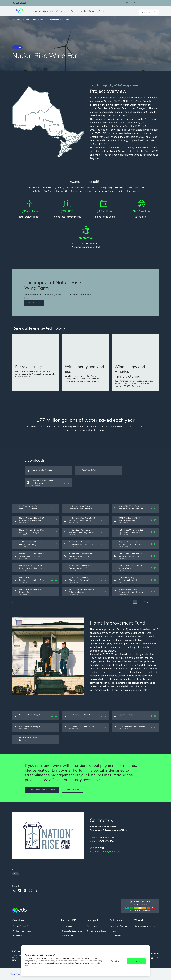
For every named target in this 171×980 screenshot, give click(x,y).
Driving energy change (145, 926)
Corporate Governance (72, 931)
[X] (36, 890)
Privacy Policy (15, 974)
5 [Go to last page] (152, 602)
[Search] (156, 11)
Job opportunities (24, 931)
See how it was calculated (140, 911)
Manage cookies (67, 963)
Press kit (115, 931)
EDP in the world (135, 3)
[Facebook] (20, 890)
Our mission (67, 926)
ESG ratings (116, 936)
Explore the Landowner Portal (42, 790)
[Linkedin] (25, 890)
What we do (68, 936)
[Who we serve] (62, 11)
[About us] (37, 11)
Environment (92, 926)
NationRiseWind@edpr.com (105, 852)
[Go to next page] (156, 602)
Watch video (34, 303)
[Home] (18, 20)
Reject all (115, 961)
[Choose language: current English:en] (154, 3)
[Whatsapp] (31, 891)
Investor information (120, 926)
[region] (85, 961)
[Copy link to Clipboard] (14, 890)
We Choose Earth (24, 926)
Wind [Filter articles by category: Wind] (16, 874)
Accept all (136, 961)
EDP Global (21, 3)
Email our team (73, 790)
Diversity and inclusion (96, 931)
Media (19, 936)
